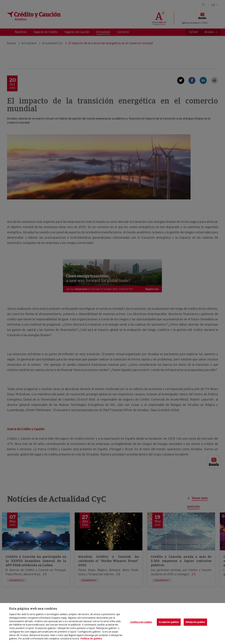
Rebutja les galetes (195, 622)
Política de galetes (91, 639)
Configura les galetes (141, 622)
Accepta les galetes (169, 622)
